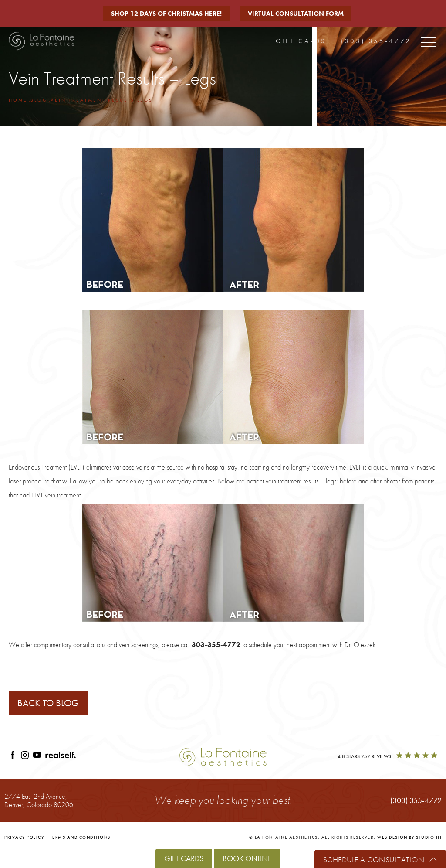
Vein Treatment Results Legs (102, 100)
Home (18, 100)
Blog (39, 100)
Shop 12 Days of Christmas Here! (166, 14)
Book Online (247, 858)
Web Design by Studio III (409, 837)
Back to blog (48, 703)
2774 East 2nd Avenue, (39, 800)
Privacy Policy (24, 837)
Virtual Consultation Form (296, 14)
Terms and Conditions (80, 837)
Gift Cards (301, 41)
